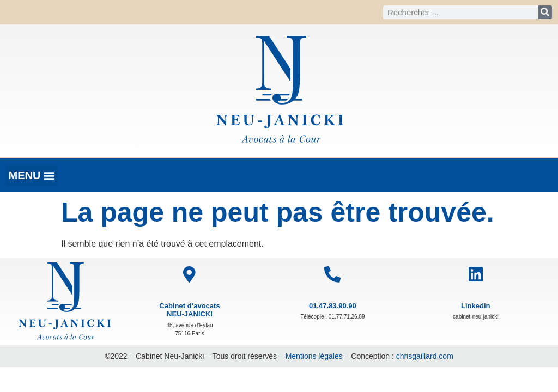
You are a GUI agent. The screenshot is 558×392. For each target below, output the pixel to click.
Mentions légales (314, 356)
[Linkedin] (476, 274)
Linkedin (475, 306)
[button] (32, 175)
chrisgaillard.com (425, 356)
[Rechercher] (545, 12)
